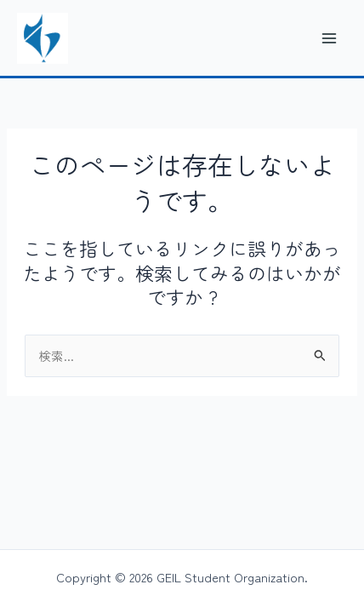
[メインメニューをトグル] (329, 38)
